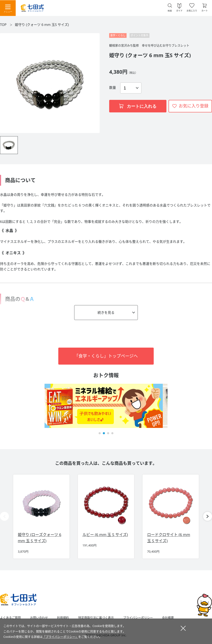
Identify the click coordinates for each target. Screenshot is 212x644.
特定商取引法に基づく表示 (96, 618)
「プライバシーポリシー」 (60, 637)
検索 (170, 11)
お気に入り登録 (194, 106)
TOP (3, 25)
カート (205, 10)
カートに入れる (138, 106)
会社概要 (168, 618)
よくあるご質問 (10, 618)
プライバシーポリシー (138, 618)
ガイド (179, 10)
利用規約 (63, 618)
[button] (100, 433)
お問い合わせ (39, 618)
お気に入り (192, 10)
